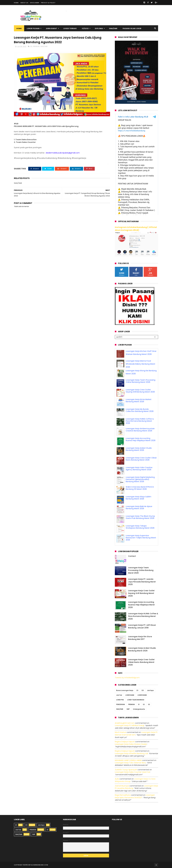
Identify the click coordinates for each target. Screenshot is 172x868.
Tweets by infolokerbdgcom (127, 678)
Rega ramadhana (123, 795)
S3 (149, 704)
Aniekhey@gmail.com (125, 723)
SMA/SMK (113, 28)
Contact (132, 556)
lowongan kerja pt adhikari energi (129, 725)
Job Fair (119, 695)
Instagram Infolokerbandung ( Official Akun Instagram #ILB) (136, 229)
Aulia (117, 779)
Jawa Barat (51, 28)
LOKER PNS (120, 700)
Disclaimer (35, 3)
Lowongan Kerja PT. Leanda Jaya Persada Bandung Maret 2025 (142, 582)
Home (16, 3)
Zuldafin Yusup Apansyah (126, 770)
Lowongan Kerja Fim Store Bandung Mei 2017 (140, 638)
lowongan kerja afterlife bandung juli (131, 753)
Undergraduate (139, 709)
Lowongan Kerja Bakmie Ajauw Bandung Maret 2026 (139, 507)
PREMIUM (36, 46)
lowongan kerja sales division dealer (131, 744)
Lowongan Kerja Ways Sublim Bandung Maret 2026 (138, 498)
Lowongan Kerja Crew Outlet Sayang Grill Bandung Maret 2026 (140, 391)
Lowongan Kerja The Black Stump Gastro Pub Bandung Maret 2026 (140, 517)
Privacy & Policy (48, 3)
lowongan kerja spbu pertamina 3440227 (135, 796)
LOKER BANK (130, 695)
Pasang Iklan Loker (132, 28)
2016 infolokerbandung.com (36, 865)
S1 (139, 704)
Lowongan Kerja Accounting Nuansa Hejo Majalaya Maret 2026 (141, 439)
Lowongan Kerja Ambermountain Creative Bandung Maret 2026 (140, 430)
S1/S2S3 (85, 28)
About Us (24, 3)
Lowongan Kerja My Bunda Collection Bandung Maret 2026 (140, 410)
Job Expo (150, 690)
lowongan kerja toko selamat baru (130, 763)
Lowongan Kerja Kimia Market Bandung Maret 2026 (139, 400)
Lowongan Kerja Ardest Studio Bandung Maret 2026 (139, 449)
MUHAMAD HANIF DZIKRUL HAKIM (128, 760)
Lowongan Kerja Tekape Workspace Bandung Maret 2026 (140, 527)
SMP (128, 709)
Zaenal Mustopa (122, 786)
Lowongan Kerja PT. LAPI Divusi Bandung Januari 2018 (142, 626)
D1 (137, 690)
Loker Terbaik (70, 28)
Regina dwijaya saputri (125, 742)
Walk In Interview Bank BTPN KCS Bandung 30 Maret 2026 (140, 488)
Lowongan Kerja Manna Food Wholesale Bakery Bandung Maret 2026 (140, 364)
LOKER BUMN (142, 695)
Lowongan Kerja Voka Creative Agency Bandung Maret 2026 (139, 469)
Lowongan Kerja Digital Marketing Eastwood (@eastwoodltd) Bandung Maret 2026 (140, 479)
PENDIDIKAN (121, 704)
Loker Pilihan (33, 28)
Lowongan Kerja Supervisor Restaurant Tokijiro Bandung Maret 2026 (141, 538)
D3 (31, 46)
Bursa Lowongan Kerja (125, 690)
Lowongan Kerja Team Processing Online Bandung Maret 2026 (141, 381)
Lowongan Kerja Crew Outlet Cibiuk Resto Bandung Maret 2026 (141, 459)
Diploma (99, 28)
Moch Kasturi (121, 732)
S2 (144, 704)
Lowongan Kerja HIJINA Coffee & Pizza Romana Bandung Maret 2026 (140, 421)
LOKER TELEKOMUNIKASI (136, 700)
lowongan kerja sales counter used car (132, 772)
